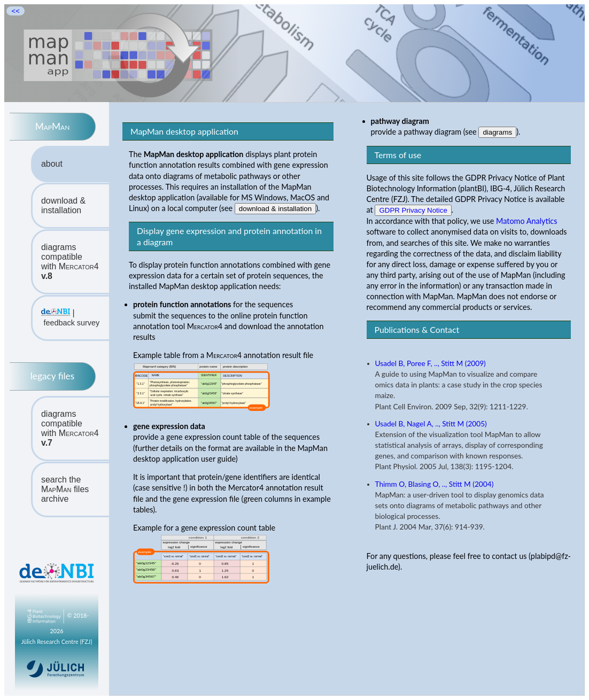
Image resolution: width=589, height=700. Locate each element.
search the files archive (65, 489)
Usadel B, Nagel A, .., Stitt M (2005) (431, 424)
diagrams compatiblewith (70, 262)
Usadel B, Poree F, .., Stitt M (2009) (431, 363)
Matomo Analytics (526, 221)
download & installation (63, 205)
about (52, 164)
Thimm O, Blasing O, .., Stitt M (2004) (435, 484)
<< (15, 11)
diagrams (497, 132)
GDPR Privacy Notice (413, 210)
